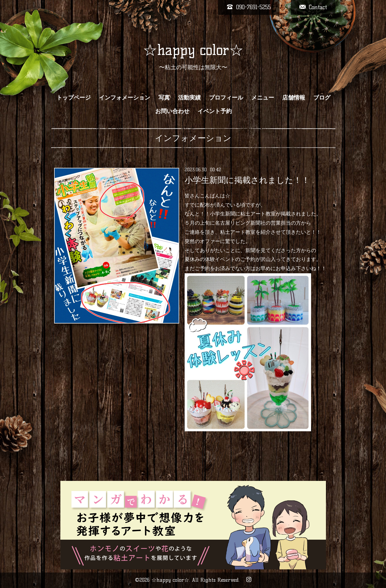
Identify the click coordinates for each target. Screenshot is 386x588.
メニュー (263, 98)
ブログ (322, 98)
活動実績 (189, 98)
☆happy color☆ (193, 50)
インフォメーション (125, 98)
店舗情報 (294, 98)
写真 (164, 98)
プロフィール (226, 98)
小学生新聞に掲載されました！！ (247, 180)
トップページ (74, 98)
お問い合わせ (172, 111)
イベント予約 (215, 111)
